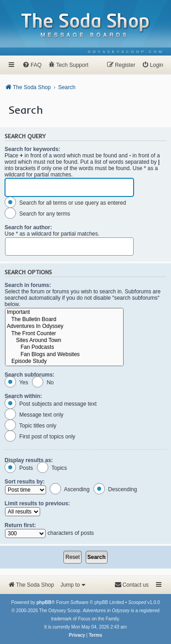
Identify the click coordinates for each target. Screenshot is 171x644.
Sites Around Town (64, 340)
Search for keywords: (32, 149)
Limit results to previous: (37, 503)
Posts (19, 468)
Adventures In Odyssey (64, 326)
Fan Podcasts (64, 347)
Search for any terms (37, 214)
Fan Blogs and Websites (64, 355)
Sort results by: (25, 482)
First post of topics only (40, 437)
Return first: (20, 525)
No (43, 382)
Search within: (23, 396)
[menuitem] (126, 52)
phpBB (44, 602)
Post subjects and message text (51, 404)
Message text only (34, 415)
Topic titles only (31, 426)
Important (64, 312)
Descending (115, 489)
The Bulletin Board (64, 319)
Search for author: (28, 227)
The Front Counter (64, 334)
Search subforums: (29, 375)
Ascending (70, 489)
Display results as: (29, 460)
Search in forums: (28, 285)
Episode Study (64, 361)
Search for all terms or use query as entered (65, 203)
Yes (16, 382)
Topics (52, 468)
